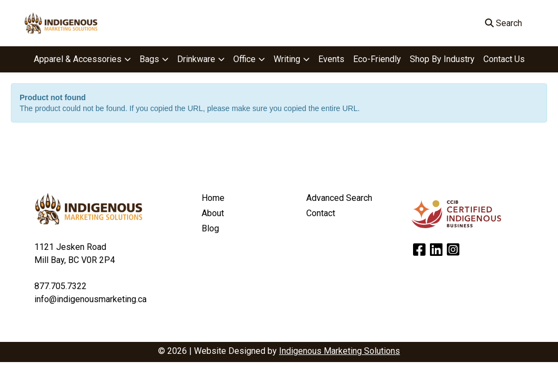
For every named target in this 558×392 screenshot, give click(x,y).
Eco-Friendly (377, 59)
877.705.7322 (60, 286)
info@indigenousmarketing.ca (90, 299)
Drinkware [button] (196, 59)
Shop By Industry (442, 59)
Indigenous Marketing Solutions (339, 351)
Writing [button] (287, 59)
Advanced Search (339, 198)
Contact (321, 213)
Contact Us (504, 59)
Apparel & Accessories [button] (78, 59)
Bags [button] (149, 59)
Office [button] (244, 59)
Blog (210, 228)
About (213, 213)
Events (331, 59)
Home (213, 198)
